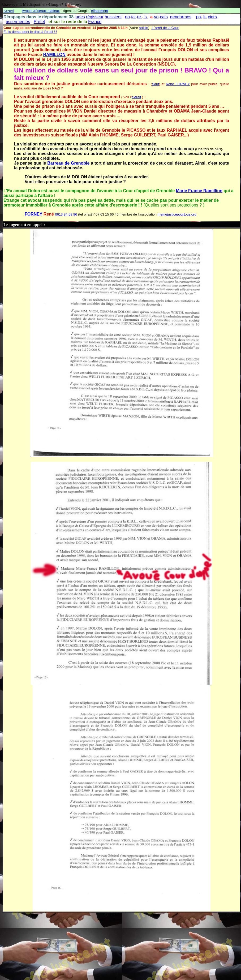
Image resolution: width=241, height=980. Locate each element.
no (127, 17)
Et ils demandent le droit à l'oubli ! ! (30, 32)
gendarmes (181, 17)
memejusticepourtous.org (177, 214)
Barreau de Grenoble (68, 163)
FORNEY (33, 214)
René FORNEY (178, 84)
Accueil (9, 11)
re (139, 17)
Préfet (39, 22)
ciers (212, 17)
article (143, 28)
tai (133, 17)
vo (156, 17)
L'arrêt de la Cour (165, 28)
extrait (136, 97)
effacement (100, 11)
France (95, 22)
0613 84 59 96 (66, 214)
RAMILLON (54, 55)
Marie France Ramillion (199, 191)
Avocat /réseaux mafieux (41, 11)
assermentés (18, 22)
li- (205, 17)
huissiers (113, 17)
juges (80, 17)
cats (164, 17)
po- (199, 17)
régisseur (95, 17)
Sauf (155, 84)
